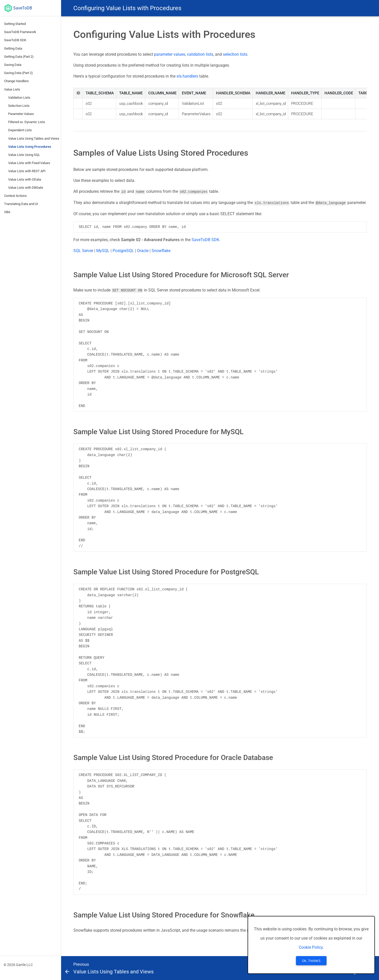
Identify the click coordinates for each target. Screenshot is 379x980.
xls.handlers (187, 76)
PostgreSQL (123, 250)
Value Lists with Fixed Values (29, 163)
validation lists (200, 54)
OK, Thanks (311, 961)
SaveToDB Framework (20, 32)
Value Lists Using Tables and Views (34, 138)
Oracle (143, 250)
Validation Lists (19, 98)
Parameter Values (21, 114)
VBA (7, 212)
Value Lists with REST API (27, 171)
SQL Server (83, 250)
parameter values (170, 54)
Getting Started (15, 24)
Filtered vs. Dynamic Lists (27, 122)
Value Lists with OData (25, 179)
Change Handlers (16, 81)
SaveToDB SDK (15, 40)
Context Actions (15, 196)
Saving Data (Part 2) (18, 73)
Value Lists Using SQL (24, 155)
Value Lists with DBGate (26, 188)
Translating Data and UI (21, 204)
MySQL (103, 250)
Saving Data (13, 65)
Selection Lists (19, 106)
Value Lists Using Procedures (30, 147)
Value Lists (12, 89)
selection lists (235, 54)
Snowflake (161, 250)
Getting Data (13, 48)
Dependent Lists (20, 130)
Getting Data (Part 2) (19, 57)
